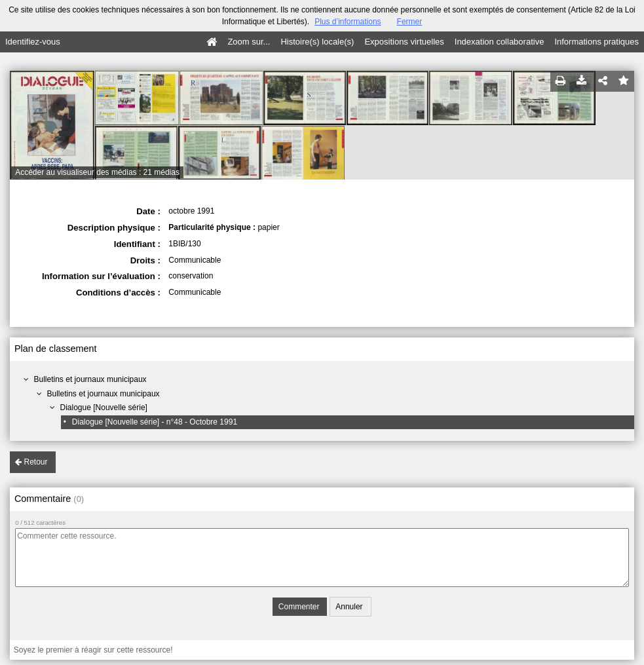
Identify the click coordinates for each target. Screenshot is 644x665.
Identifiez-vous (33, 42)
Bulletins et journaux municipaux (90, 379)
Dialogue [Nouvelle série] (104, 408)
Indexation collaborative (500, 42)
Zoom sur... (249, 42)
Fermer (410, 22)
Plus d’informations (348, 22)
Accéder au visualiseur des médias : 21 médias (97, 172)
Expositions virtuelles (404, 42)
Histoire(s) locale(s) (317, 42)
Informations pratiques (597, 42)
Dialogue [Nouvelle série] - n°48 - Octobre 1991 (155, 422)
